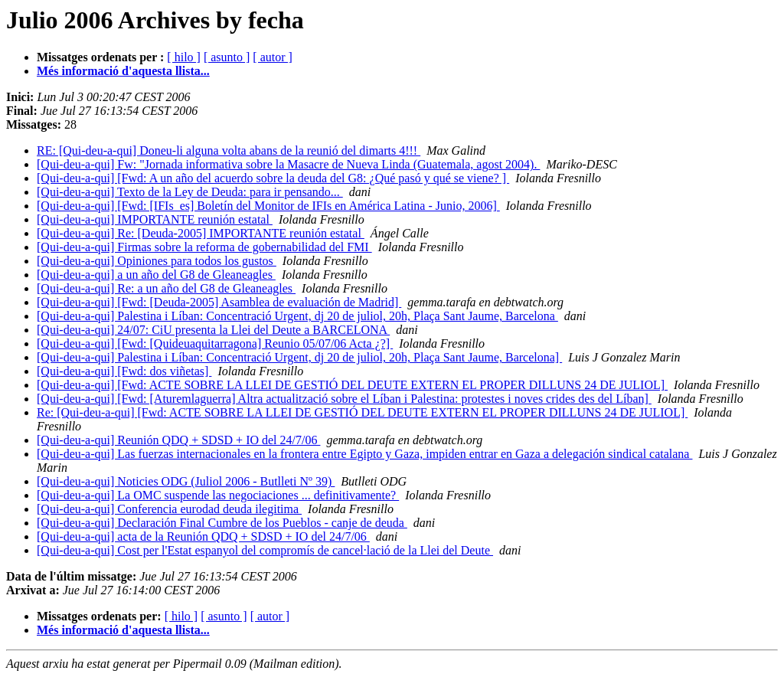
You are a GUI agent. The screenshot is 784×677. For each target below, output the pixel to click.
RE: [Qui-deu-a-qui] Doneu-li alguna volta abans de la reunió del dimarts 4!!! (229, 150)
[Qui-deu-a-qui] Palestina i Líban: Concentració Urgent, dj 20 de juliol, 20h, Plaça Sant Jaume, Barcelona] (299, 357)
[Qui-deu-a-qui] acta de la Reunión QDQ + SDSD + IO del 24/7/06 (203, 536)
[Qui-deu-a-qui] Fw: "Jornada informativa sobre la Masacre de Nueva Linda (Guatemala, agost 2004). (288, 164)
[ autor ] (273, 57)
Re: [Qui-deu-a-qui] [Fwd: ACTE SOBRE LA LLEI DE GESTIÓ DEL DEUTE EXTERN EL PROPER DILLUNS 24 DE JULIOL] (362, 412)
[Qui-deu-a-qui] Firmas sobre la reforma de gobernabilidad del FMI (204, 247)
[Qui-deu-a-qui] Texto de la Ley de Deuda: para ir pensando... (190, 192)
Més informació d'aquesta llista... (123, 71)
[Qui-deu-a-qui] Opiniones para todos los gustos (157, 261)
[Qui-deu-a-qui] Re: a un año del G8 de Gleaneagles (166, 288)
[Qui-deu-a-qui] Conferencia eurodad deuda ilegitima (169, 509)
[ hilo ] (184, 57)
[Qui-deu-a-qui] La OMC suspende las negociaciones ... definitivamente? (218, 495)
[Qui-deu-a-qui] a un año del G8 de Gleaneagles (156, 275)
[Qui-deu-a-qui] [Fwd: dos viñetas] (124, 371)
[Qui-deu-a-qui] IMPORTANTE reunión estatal (155, 219)
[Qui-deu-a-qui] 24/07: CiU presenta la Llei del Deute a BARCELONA (213, 330)
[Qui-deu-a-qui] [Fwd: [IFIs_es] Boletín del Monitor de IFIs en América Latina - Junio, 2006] (268, 206)
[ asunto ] (227, 57)
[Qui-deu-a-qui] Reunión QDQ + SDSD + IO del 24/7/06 (178, 440)
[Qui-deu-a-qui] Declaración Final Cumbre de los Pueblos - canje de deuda (222, 523)
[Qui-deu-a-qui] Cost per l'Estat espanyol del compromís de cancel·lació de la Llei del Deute (265, 550)
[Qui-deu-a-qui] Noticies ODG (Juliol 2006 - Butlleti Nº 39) (186, 481)
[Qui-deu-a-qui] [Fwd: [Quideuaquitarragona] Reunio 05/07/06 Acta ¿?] (215, 343)
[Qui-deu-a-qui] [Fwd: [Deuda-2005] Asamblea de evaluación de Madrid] (219, 302)
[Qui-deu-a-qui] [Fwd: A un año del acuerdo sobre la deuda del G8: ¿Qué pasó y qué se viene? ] (273, 178)
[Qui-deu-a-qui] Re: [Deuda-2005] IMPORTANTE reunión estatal (201, 233)
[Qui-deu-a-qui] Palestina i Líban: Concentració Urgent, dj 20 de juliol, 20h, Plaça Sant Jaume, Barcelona (297, 316)
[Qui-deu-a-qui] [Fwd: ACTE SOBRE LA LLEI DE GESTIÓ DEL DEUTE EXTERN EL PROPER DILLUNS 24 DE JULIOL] (352, 385)
